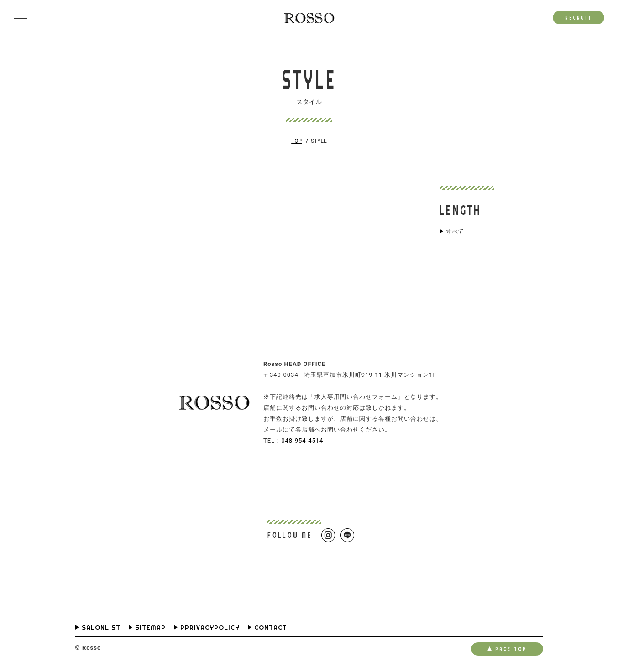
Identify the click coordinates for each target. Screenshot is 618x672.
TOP (296, 141)
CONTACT (271, 628)
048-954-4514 (302, 440)
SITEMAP (150, 628)
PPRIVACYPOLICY (210, 628)
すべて (455, 232)
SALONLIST (101, 628)
